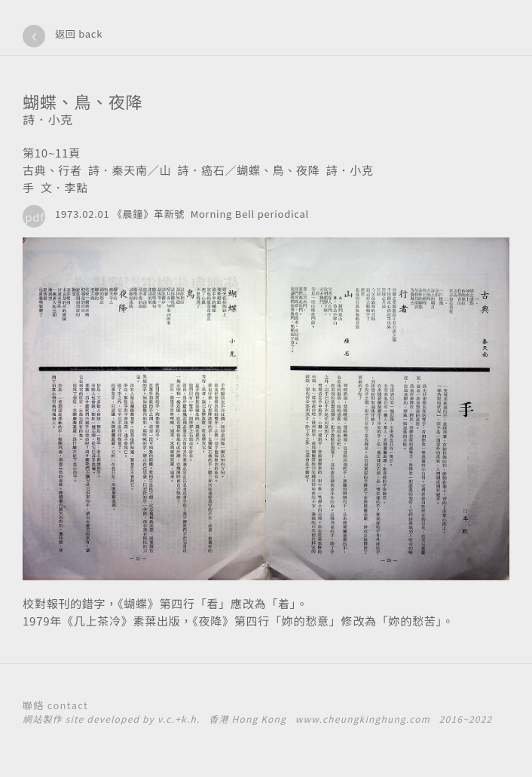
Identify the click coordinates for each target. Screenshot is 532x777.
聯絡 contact (55, 705)
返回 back (79, 34)
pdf (35, 217)
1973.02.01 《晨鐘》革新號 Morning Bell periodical (182, 214)
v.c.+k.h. (179, 719)
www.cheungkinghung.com (363, 719)
